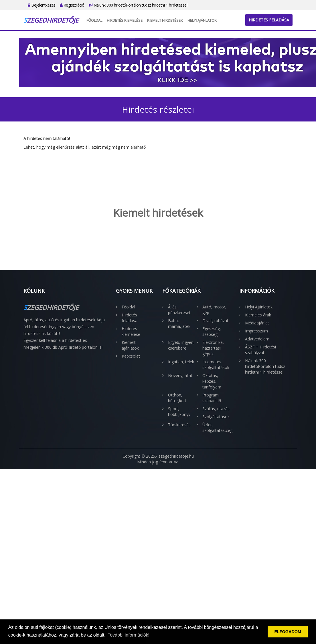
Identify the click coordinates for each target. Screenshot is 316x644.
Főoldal (94, 20)
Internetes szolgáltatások (216, 365)
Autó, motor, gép (214, 310)
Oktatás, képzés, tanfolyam (212, 381)
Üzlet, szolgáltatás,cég (217, 427)
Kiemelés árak (258, 315)
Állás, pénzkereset (179, 310)
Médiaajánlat (257, 323)
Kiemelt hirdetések (165, 20)
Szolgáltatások (216, 417)
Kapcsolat (131, 356)
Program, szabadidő (212, 398)
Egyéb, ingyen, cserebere (181, 345)
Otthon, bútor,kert (177, 398)
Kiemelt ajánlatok (130, 345)
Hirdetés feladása (269, 20)
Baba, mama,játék (179, 323)
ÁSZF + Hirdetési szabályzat (260, 350)
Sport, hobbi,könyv (179, 411)
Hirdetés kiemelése (125, 20)
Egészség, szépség (212, 331)
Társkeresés (179, 425)
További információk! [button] (129, 635)
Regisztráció (72, 5)
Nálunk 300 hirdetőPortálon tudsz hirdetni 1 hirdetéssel (138, 5)
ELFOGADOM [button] (288, 632)
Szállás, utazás (216, 409)
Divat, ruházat (215, 321)
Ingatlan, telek (181, 362)
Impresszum (256, 331)
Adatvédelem (257, 339)
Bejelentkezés (42, 5)
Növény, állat (180, 375)
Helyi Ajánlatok (202, 20)
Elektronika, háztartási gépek (213, 348)
